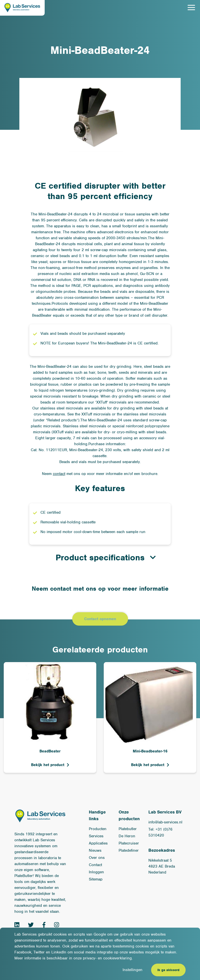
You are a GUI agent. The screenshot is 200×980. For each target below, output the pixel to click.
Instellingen (133, 970)
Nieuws (95, 850)
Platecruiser (129, 843)
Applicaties (98, 843)
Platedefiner (129, 850)
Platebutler (128, 829)
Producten (98, 829)
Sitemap (96, 879)
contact (59, 474)
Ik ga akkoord (168, 970)
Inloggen (96, 872)
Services (96, 836)
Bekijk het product (48, 765)
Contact (95, 865)
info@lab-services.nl (165, 822)
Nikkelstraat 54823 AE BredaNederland (162, 866)
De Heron (127, 836)
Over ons (97, 858)
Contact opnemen (100, 619)
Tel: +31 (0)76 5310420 (160, 832)
